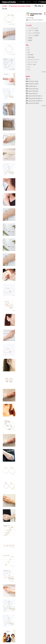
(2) (28, 52)
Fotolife (5, 6)
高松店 (29, 40)
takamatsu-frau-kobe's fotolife (20, 6)
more (43, 72)
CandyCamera (32, 86)
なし (29, 79)
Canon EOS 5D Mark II (34, 96)
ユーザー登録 (21, 2)
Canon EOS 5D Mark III (34, 98)
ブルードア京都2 (32, 35)
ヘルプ (35, 2)
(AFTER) (30, 55)
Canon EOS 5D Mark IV (34, 101)
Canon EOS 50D (32, 91)
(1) (28, 50)
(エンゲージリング (33, 60)
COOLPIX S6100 (32, 81)
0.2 (28, 69)
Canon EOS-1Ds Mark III (35, 20)
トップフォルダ (32, 28)
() (28, 48)
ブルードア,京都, (32, 31)
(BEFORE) (30, 57)
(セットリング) (32, 62)
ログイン (29, 2)
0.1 (28, 67)
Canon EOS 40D (32, 89)
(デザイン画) (31, 64)
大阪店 (29, 38)
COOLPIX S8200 (32, 84)
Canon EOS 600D (32, 103)
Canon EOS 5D (32, 93)
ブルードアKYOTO (33, 33)
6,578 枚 (30, 18)
